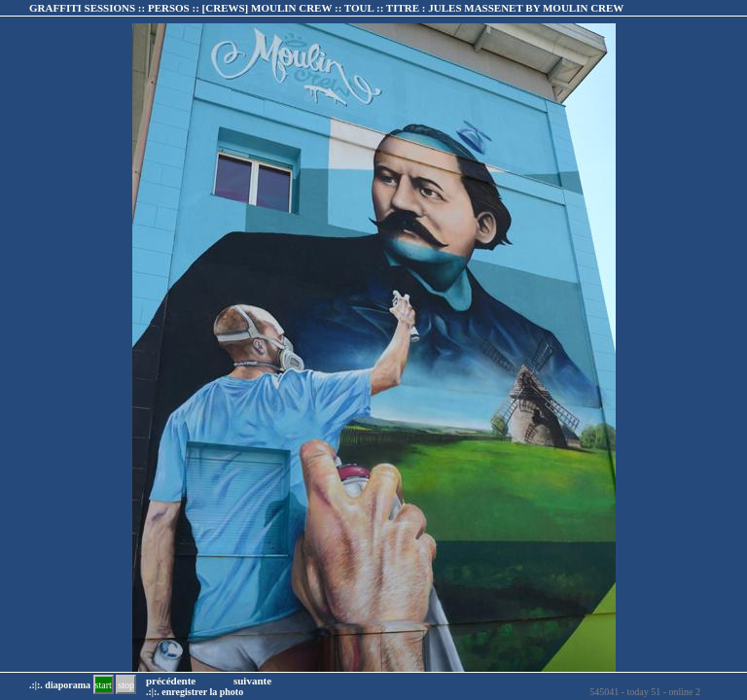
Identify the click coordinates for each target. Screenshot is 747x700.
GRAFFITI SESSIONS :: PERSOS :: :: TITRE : (326, 8)
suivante (252, 681)
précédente (171, 681)
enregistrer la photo (202, 692)
